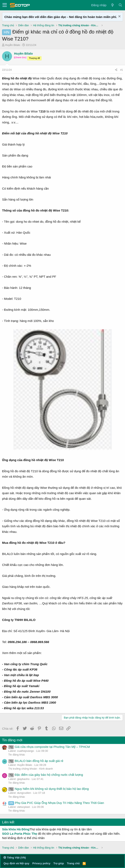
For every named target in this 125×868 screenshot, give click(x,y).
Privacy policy (41, 863)
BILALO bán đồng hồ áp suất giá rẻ (36, 761)
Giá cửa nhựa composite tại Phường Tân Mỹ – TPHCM (49, 747)
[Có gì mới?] (112, 5)
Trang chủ (73, 863)
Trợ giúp (59, 863)
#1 (122, 70)
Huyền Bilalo (13, 45)
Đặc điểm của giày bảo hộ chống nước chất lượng (46, 775)
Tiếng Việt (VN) (15, 858)
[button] (5, 5)
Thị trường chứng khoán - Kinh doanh (31, 769)
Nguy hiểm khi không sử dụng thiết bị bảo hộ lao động (49, 789)
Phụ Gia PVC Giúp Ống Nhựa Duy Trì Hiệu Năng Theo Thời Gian (56, 803)
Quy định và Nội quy (16, 863)
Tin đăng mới (12, 740)
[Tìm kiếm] (120, 5)
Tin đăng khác (17, 755)
